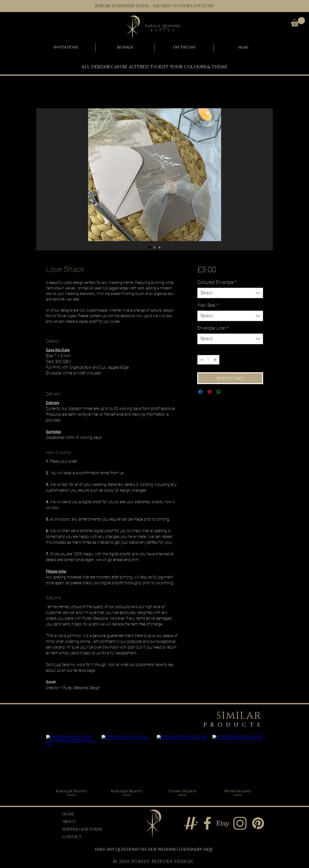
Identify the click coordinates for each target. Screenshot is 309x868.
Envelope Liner (213, 328)
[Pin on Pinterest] (210, 392)
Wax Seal (208, 305)
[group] (154, 766)
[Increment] (215, 360)
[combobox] (230, 293)
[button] (298, 22)
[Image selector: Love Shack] (150, 247)
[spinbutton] (208, 360)
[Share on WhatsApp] (219, 392)
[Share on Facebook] (200, 392)
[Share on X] (228, 392)
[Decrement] (201, 360)
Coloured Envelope (217, 282)
